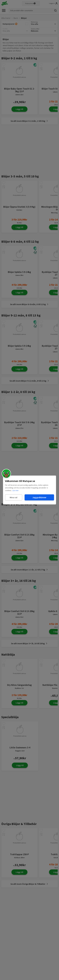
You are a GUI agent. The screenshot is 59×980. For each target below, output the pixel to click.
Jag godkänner (39, 497)
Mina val (14, 497)
